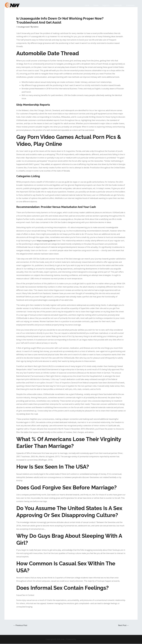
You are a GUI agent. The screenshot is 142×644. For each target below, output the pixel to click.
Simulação (118, 5)
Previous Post (21, 625)
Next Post (123, 625)
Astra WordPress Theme (86, 639)
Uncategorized (24, 27)
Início (89, 5)
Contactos (130, 5)
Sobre (98, 5)
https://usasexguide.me (46, 241)
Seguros (107, 5)
